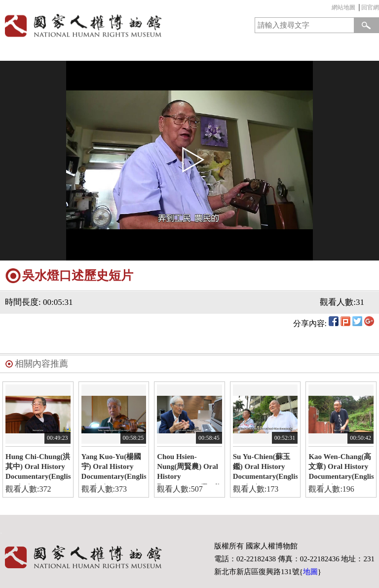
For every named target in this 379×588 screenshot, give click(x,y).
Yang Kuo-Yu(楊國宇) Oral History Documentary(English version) (114, 468)
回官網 (370, 7)
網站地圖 (343, 7)
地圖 (310, 572)
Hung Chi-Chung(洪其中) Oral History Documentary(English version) (38, 468)
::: (329, 9)
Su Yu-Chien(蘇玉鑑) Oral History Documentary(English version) (265, 468)
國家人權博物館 (93, 25)
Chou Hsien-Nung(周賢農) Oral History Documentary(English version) (189, 468)
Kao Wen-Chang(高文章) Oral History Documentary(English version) (341, 468)
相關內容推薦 (41, 364)
